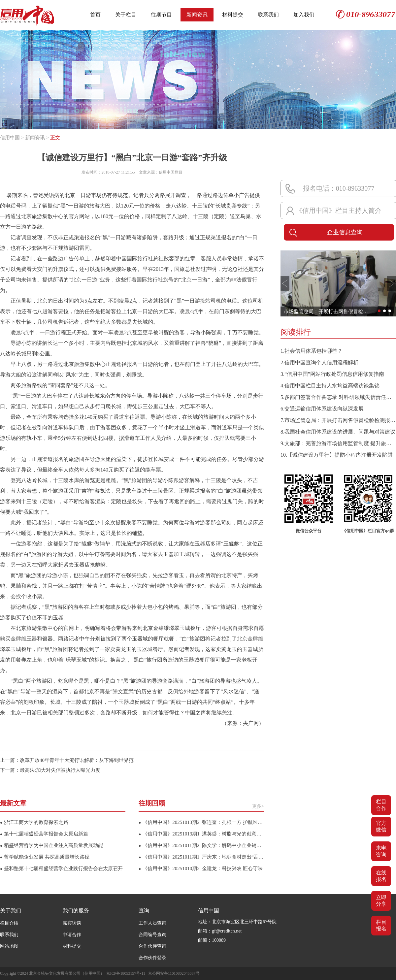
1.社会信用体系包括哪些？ (312, 351)
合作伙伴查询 (152, 946)
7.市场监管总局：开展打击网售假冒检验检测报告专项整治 (338, 420)
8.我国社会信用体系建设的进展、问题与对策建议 (338, 432)
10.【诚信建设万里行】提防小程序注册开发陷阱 (337, 455)
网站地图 (9, 946)
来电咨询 (381, 851)
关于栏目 (126, 15)
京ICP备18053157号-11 (126, 973)
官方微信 (381, 826)
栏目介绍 (9, 923)
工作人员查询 (152, 923)
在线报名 (381, 876)
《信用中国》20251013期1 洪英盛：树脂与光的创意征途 (201, 834)
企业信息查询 (325, 233)
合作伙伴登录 (152, 958)
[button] (285, 283)
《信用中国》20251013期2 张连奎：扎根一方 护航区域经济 (201, 822)
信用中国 (10, 138)
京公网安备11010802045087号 (174, 973)
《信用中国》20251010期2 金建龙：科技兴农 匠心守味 (201, 868)
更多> (258, 806)
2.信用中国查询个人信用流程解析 (319, 362)
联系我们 (268, 15)
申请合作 (72, 935)
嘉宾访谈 (72, 923)
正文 (55, 138)
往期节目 (161, 15)
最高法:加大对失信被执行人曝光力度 (60, 770)
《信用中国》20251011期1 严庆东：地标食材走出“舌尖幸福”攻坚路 (201, 857)
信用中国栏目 (171, 172)
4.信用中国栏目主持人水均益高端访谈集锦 (330, 386)
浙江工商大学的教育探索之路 (34, 822)
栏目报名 (381, 925)
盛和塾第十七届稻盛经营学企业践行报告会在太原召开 (61, 868)
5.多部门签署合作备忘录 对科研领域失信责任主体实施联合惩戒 (338, 397)
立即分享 (381, 901)
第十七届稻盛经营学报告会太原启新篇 (44, 834)
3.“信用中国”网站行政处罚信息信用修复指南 (332, 374)
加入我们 (304, 15)
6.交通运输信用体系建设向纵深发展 (322, 409)
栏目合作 (381, 805)
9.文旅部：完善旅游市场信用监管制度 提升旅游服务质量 (338, 443)
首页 (95, 15)
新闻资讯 (197, 15)
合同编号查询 (152, 935)
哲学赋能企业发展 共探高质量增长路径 (45, 857)
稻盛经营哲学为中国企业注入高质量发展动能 (51, 845)
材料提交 (233, 15)
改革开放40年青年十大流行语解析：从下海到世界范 (77, 760)
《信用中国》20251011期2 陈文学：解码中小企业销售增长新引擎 (201, 845)
